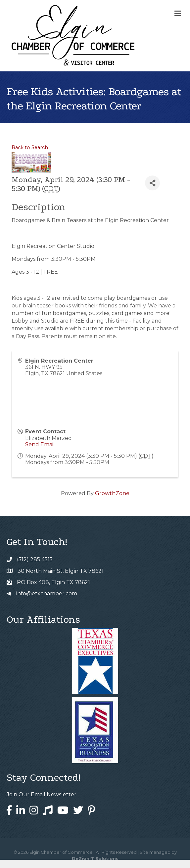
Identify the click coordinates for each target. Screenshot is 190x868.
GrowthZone (112, 493)
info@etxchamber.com (47, 593)
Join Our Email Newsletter (42, 794)
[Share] (152, 183)
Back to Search (30, 147)
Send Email (40, 444)
